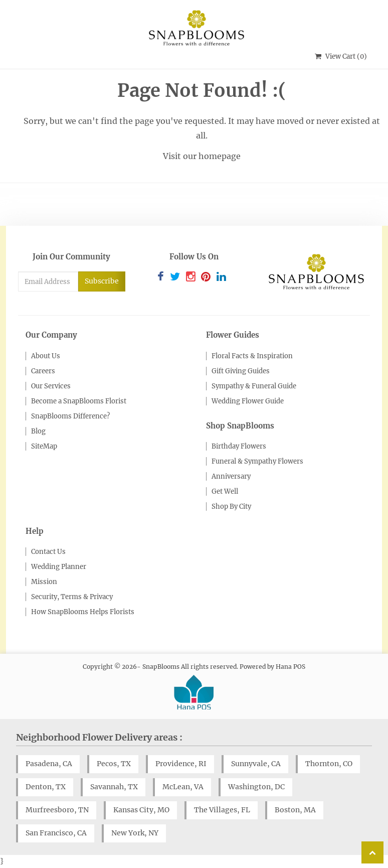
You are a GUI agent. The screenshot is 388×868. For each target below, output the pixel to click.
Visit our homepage (202, 156)
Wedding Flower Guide (248, 401)
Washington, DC (256, 787)
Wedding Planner (59, 567)
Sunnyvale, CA (256, 764)
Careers (43, 371)
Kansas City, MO (141, 810)
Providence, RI (181, 764)
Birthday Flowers (239, 446)
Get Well (225, 491)
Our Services (51, 386)
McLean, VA (183, 787)
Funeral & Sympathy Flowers (257, 461)
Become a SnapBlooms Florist (79, 401)
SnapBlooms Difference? (70, 416)
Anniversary (231, 476)
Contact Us (48, 552)
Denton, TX (46, 787)
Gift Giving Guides (241, 371)
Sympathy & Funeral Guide (254, 386)
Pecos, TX (114, 764)
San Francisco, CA (56, 833)
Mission (44, 582)
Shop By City (231, 507)
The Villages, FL (222, 810)
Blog (38, 431)
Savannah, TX (114, 787)
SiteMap (44, 446)
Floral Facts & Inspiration (252, 356)
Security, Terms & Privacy (72, 597)
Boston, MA (295, 810)
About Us (46, 356)
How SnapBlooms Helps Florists (83, 612)
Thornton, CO (329, 764)
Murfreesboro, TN (57, 810)
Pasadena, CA (49, 764)
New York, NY (135, 833)
